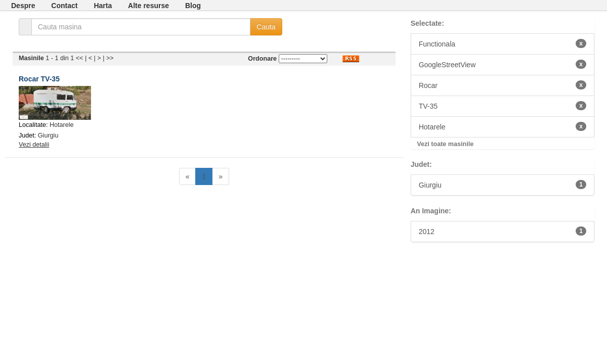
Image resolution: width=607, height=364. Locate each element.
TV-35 (503, 106)
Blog (193, 6)
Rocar (503, 85)
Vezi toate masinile (445, 144)
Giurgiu (48, 135)
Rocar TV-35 (39, 79)
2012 (503, 231)
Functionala (503, 43)
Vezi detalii (34, 145)
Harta (103, 6)
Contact (64, 6)
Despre (23, 6)
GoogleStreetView (503, 64)
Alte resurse (148, 6)
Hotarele (62, 125)
